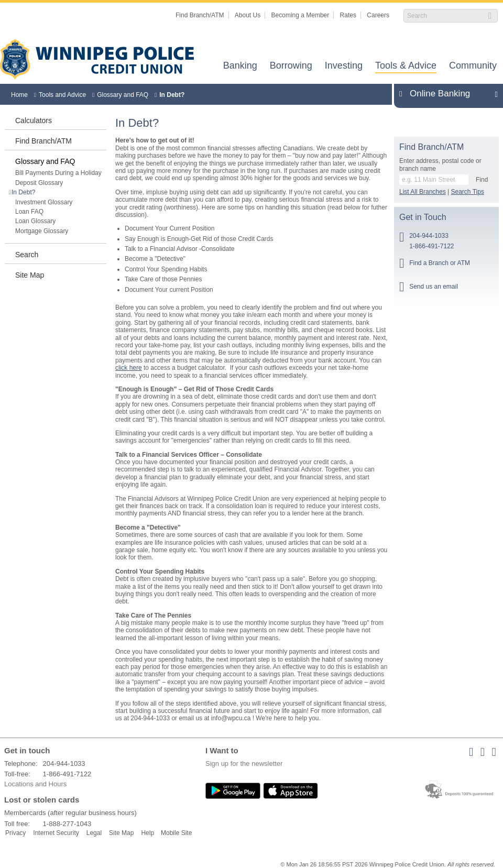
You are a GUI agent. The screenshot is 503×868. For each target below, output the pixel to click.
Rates (348, 15)
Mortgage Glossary (42, 231)
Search (27, 255)
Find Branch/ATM (200, 15)
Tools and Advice (62, 95)
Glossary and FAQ (123, 95)
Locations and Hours (35, 784)
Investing (344, 66)
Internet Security (56, 833)
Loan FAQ (29, 212)
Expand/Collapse (493, 94)
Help (147, 833)
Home (19, 95)
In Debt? (172, 95)
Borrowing (291, 66)
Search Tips (468, 192)
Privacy (15, 833)
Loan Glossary (35, 221)
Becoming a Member (300, 15)
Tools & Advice (406, 66)
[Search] (445, 16)
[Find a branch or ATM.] (434, 180)
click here (129, 368)
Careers (378, 15)
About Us (248, 15)
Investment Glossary (44, 202)
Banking (240, 66)
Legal (94, 833)
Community (473, 66)
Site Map (30, 275)
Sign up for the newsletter (244, 763)
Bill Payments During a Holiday (58, 173)
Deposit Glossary (39, 183)
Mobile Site (176, 833)
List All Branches (423, 192)
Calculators (34, 120)
